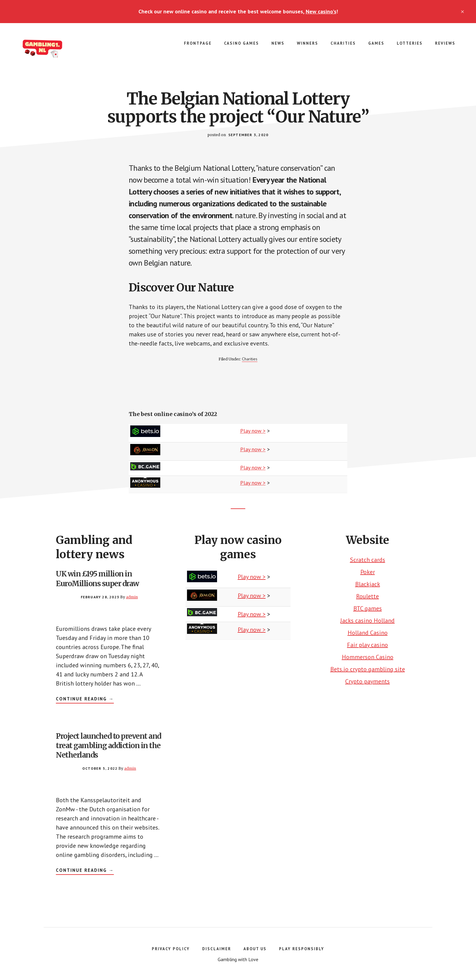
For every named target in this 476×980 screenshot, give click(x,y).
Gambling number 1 (61, 47)
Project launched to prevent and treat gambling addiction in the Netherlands (109, 746)
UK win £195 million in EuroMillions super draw (97, 579)
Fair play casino (367, 645)
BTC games (368, 608)
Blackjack (368, 584)
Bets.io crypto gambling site (368, 669)
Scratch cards (368, 560)
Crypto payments (367, 681)
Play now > (253, 431)
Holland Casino (368, 633)
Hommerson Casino (368, 657)
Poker (368, 572)
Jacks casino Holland (367, 621)
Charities (250, 359)
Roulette (367, 596)
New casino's (321, 11)
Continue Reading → (85, 700)
